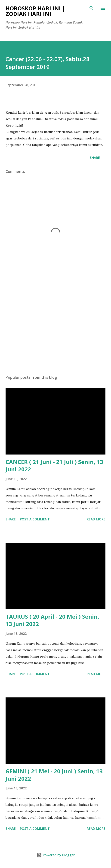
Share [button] (95, 158)
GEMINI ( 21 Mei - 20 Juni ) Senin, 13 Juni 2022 (54, 775)
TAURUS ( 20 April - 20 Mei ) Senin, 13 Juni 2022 (52, 620)
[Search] (92, 8)
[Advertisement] (55, 328)
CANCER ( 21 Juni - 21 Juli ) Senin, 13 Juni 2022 (54, 465)
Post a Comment (35, 519)
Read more (96, 519)
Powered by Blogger (55, 855)
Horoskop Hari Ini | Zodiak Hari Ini (35, 11)
